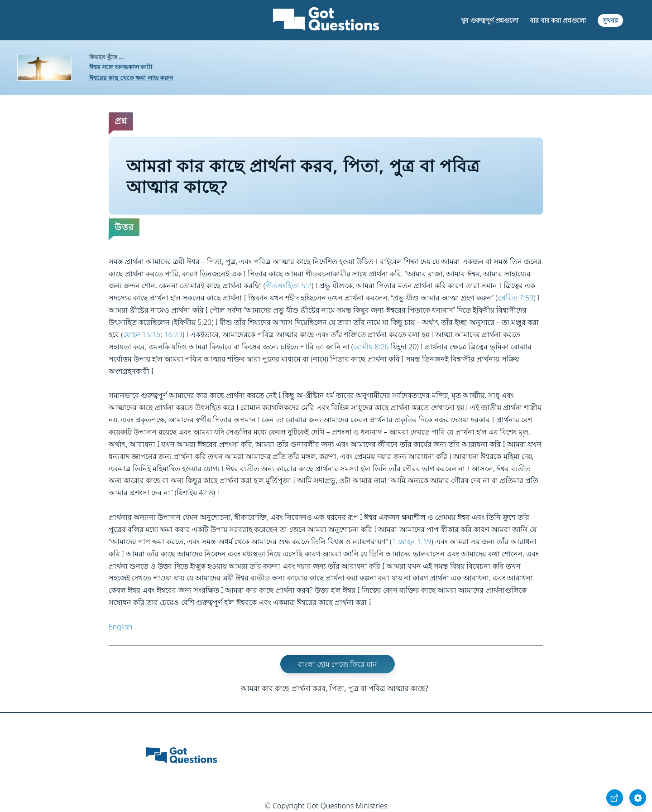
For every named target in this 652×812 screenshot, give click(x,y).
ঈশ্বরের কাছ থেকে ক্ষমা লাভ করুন (131, 78)
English (120, 627)
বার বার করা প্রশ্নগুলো (558, 20)
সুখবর (610, 20)
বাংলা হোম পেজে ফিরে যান (338, 664)
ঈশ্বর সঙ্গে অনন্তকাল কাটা (121, 67)
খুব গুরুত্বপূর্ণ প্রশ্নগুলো (489, 20)
